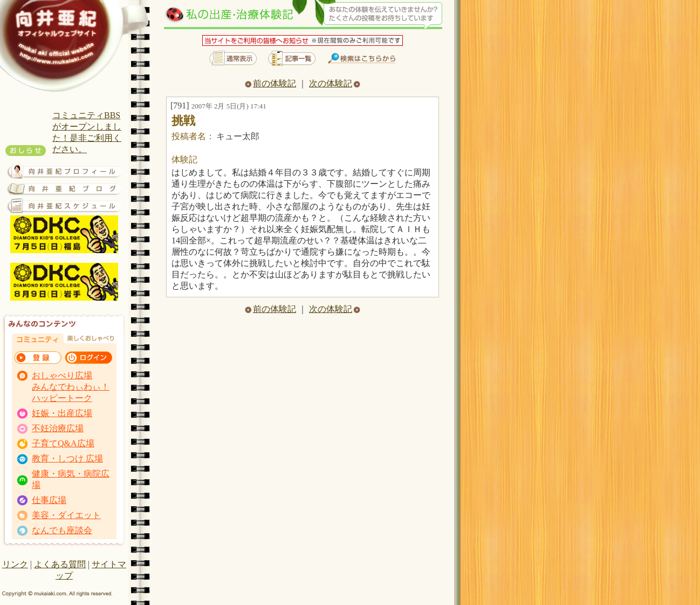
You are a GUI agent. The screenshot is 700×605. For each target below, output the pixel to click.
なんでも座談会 (62, 530)
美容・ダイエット (66, 515)
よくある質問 (60, 564)
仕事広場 (49, 500)
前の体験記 (270, 83)
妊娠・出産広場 (62, 413)
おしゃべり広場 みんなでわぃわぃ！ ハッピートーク (71, 387)
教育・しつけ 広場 (67, 458)
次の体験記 (335, 83)
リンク (15, 564)
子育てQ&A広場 (63, 443)
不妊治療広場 (58, 428)
